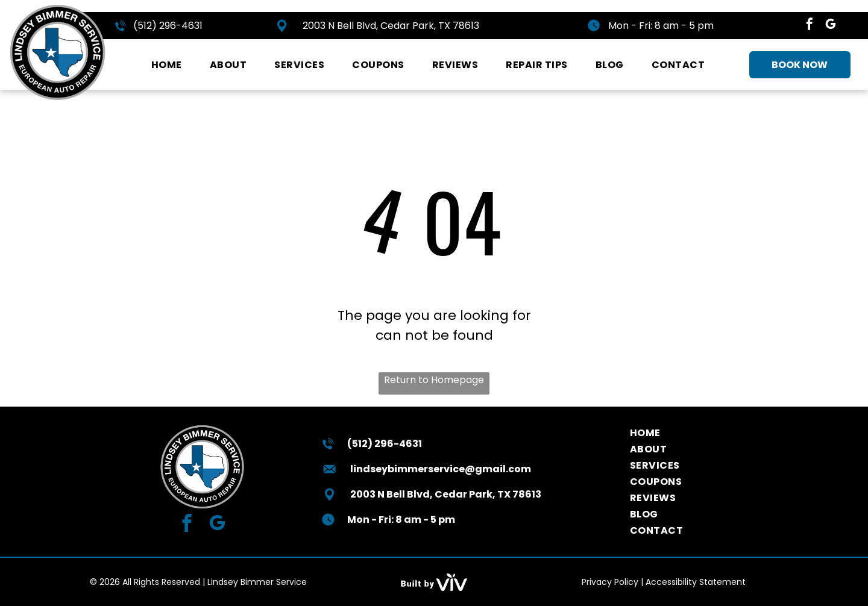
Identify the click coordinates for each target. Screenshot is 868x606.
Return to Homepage (434, 380)
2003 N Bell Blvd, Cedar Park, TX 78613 (391, 26)
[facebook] (810, 26)
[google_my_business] (831, 26)
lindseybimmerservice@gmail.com (441, 469)
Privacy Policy (610, 582)
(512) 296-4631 (168, 26)
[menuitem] (167, 65)
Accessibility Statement (696, 582)
